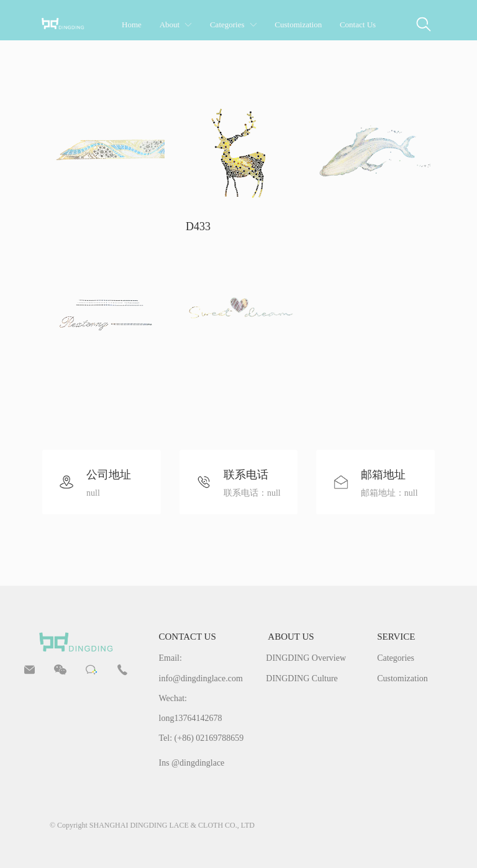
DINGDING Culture (302, 678)
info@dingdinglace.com (201, 678)
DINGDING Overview (306, 658)
